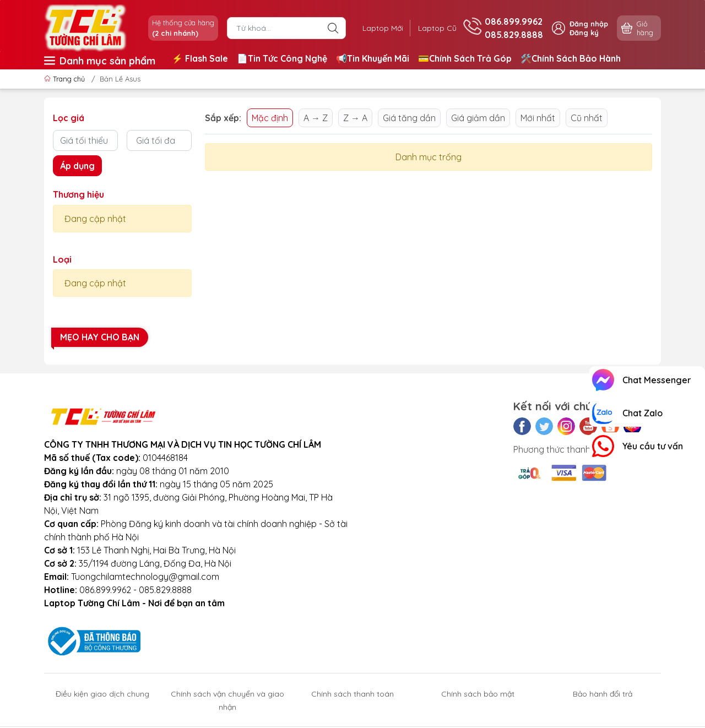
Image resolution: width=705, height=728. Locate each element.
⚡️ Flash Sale (200, 58)
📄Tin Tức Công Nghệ (282, 58)
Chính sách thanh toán (352, 694)
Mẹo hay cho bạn (100, 337)
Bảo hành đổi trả (603, 694)
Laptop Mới (379, 28)
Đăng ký (584, 32)
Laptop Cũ (436, 28)
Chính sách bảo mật (478, 694)
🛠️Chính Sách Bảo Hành (571, 58)
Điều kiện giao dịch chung (102, 694)
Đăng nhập (589, 24)
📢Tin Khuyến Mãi (373, 58)
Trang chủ (66, 79)
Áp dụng (77, 166)
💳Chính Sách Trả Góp (465, 58)
